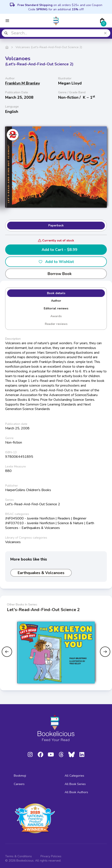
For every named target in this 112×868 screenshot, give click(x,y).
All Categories (74, 776)
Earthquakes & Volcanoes (41, 573)
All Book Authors (76, 792)
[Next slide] (105, 652)
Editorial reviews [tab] (56, 308)
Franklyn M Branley (23, 83)
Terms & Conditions (19, 856)
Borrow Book (56, 274)
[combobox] (56, 33)
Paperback (56, 225)
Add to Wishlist (56, 262)
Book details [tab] (56, 293)
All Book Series (75, 784)
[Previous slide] (7, 652)
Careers (19, 784)
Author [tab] (56, 301)
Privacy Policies (51, 856)
